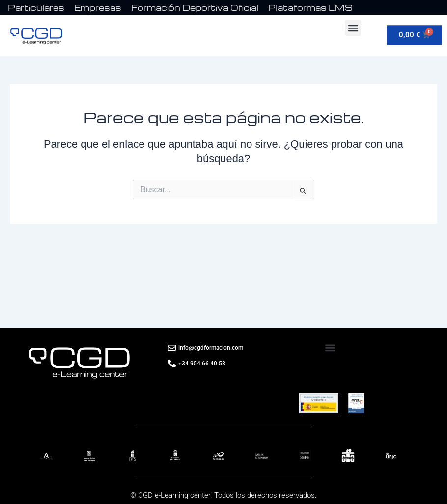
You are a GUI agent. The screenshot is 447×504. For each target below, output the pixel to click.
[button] (353, 28)
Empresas (98, 8)
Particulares (36, 8)
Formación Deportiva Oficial (195, 8)
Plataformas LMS (310, 8)
